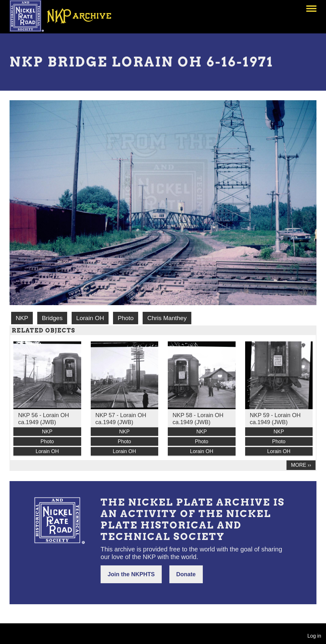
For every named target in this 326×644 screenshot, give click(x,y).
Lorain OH (90, 318)
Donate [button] (186, 574)
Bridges (52, 318)
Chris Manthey (167, 318)
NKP (22, 318)
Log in (314, 636)
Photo (126, 318)
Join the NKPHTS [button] (131, 574)
